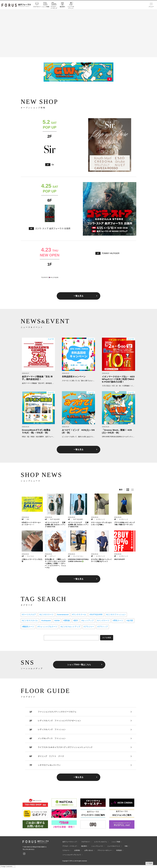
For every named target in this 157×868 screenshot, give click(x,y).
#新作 (76, 621)
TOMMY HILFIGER (110, 253)
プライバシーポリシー (105, 850)
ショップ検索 (45, 7)
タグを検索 (107, 638)
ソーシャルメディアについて (72, 855)
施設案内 (62, 7)
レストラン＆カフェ (101, 842)
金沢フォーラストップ (70, 842)
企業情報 (77, 850)
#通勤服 (67, 621)
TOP (150, 863)
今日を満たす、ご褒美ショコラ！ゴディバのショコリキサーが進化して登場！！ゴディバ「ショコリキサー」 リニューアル (55, 563)
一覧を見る (78, 296)
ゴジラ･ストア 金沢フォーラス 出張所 (53, 228)
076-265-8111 (30, 849)
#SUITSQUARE (96, 615)
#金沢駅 (130, 621)
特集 (126, 846)
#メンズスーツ (103, 621)
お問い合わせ (89, 850)
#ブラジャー (89, 627)
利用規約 (119, 850)
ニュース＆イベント (71, 7)
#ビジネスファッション (116, 615)
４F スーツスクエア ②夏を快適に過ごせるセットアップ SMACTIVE (55, 525)
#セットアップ (87, 621)
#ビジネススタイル (30, 621)
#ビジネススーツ (46, 615)
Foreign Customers (7, 866)
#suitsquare (46, 621)
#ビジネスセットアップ (70, 627)
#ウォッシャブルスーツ (47, 627)
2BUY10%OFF (120, 559)
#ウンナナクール (79, 615)
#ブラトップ (103, 627)
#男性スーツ (118, 621)
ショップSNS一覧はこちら (79, 665)
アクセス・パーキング (54, 7)
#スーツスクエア (29, 615)
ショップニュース (97, 846)
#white (57, 621)
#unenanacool (63, 615)
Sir (53, 165)
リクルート (66, 850)
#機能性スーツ (28, 627)
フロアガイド (37, 7)
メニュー (151, 7)
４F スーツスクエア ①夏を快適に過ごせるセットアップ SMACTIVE (78, 525)
